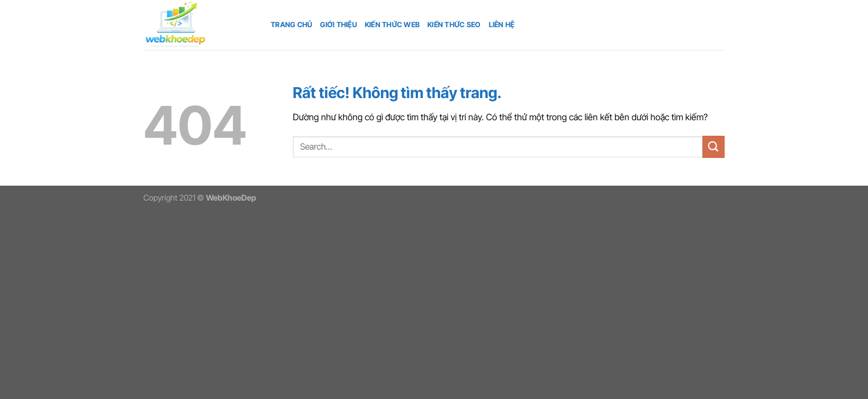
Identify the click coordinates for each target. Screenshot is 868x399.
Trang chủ (291, 25)
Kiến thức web (392, 25)
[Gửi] (714, 147)
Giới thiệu (339, 25)
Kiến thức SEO (454, 25)
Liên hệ (502, 25)
